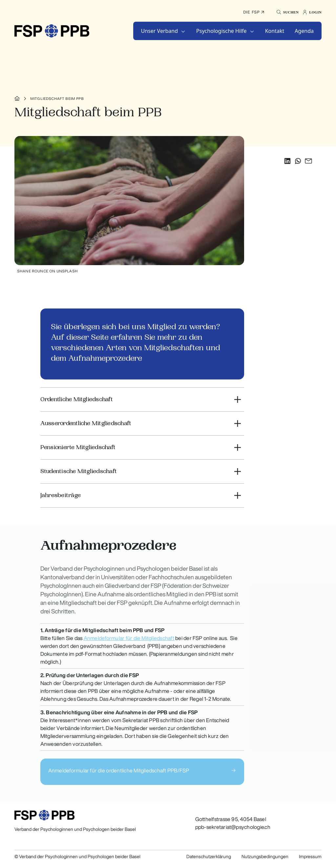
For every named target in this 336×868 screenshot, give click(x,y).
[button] (287, 12)
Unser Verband (160, 31)
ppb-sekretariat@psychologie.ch (233, 827)
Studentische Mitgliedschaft (79, 471)
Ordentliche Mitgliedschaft (77, 399)
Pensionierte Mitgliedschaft (78, 447)
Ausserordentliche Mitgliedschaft (86, 423)
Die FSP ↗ (254, 12)
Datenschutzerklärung (209, 857)
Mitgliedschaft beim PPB (57, 99)
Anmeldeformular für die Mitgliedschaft (129, 638)
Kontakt (275, 31)
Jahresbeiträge (61, 495)
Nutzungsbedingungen (265, 857)
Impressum (310, 857)
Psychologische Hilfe (221, 31)
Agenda (304, 31)
